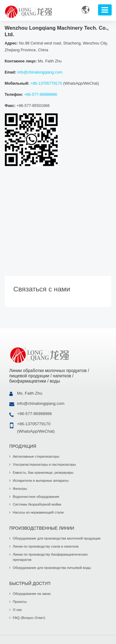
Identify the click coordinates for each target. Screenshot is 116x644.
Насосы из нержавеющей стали (38, 512)
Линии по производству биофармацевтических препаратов (50, 557)
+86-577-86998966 (41, 95)
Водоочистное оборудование (36, 497)
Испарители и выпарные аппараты (41, 481)
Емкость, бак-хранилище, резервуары (43, 472)
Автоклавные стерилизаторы (36, 456)
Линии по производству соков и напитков (46, 546)
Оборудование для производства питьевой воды (52, 568)
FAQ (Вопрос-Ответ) (29, 618)
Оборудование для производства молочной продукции (57, 538)
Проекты (20, 602)
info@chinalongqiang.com (40, 72)
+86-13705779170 (46, 83)
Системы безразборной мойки (37, 504)
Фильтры (20, 489)
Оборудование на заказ (32, 594)
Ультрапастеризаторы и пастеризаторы (44, 464)
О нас (17, 610)
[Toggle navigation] (105, 10)
